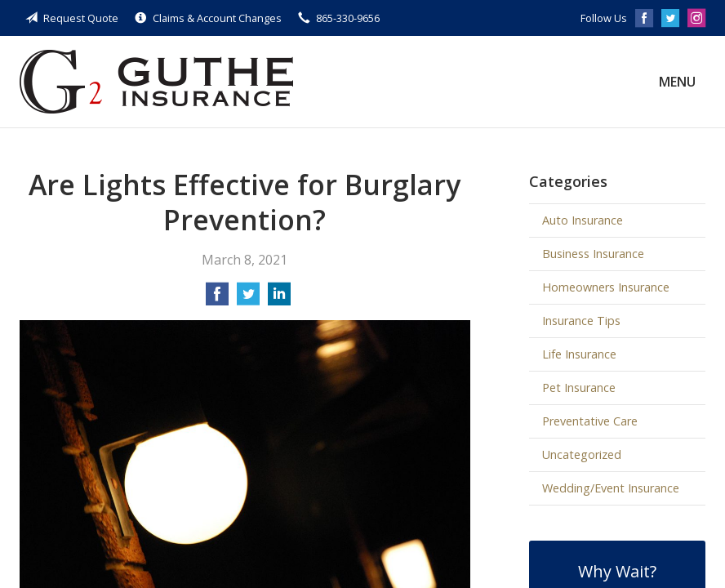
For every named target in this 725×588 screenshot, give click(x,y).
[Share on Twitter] (248, 299)
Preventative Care (590, 421)
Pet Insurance (579, 388)
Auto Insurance (583, 220)
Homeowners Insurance (606, 287)
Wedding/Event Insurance (611, 488)
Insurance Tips (581, 321)
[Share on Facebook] (217, 299)
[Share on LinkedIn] (279, 299)
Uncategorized (582, 454)
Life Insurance (579, 354)
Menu (677, 82)
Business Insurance (593, 254)
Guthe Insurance (156, 82)
